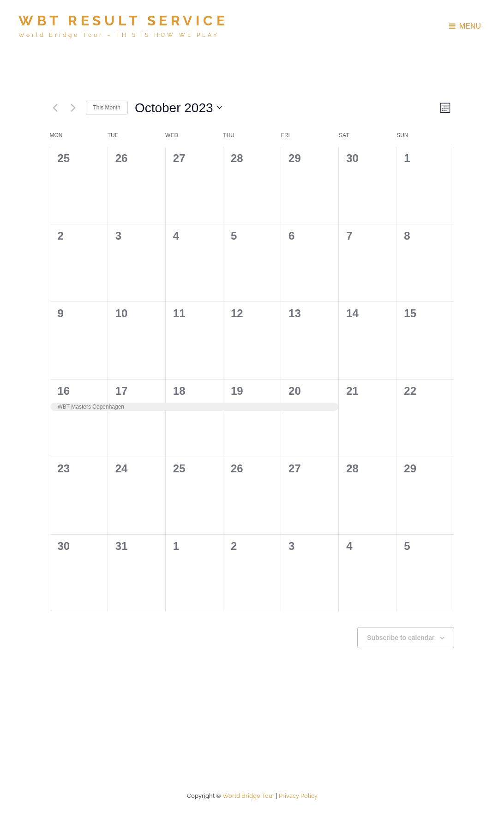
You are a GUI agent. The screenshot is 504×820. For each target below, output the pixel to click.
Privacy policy (298, 796)
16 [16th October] (64, 391)
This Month (107, 108)
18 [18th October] (179, 391)
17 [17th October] (122, 391)
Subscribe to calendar (401, 638)
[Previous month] (55, 108)
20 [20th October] (295, 391)
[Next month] (73, 108)
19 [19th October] (237, 391)
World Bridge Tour (249, 796)
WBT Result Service (123, 21)
